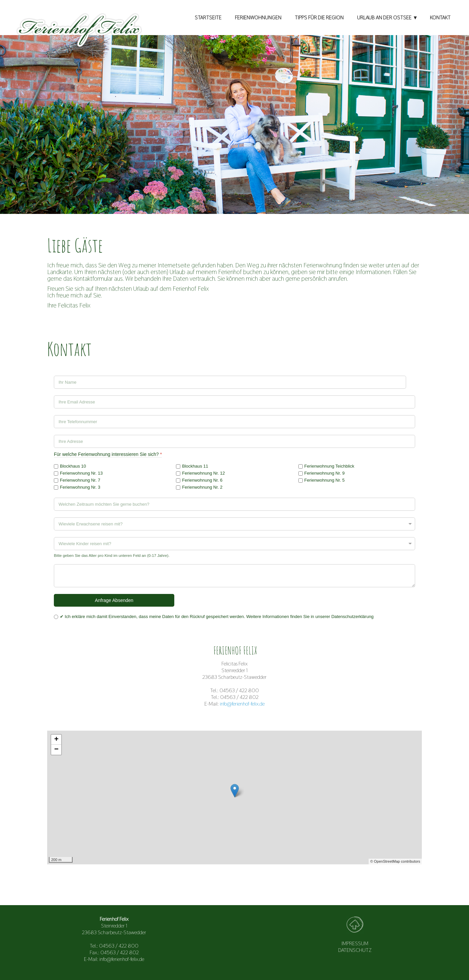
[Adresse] (234, 441)
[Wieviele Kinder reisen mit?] (234, 544)
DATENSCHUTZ (355, 950)
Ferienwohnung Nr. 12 (203, 473)
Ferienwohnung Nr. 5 (325, 480)
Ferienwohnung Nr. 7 (80, 480)
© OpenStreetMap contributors (395, 861)
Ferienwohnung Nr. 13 (81, 473)
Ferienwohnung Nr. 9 (325, 473)
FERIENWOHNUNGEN (258, 18)
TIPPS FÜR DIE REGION (319, 18)
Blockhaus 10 (73, 466)
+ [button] (56, 740)
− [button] (56, 750)
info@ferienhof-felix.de (242, 704)
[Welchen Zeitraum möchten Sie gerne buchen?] (234, 504)
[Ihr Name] (230, 382)
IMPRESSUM (355, 943)
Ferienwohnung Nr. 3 (80, 487)
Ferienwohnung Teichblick (329, 466)
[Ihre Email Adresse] (234, 402)
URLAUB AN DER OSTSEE (384, 18)
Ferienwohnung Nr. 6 (202, 480)
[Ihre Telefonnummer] (234, 422)
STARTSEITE (208, 18)
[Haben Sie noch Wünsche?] (234, 576)
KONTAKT (440, 18)
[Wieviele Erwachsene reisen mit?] (234, 524)
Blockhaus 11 (195, 466)
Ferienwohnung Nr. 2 (202, 487)
